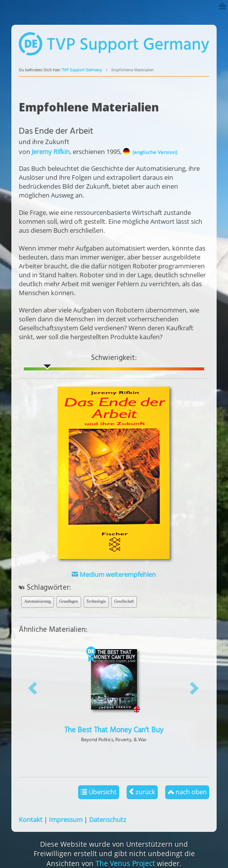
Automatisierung (38, 601)
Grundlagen (69, 601)
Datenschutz (108, 819)
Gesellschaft (124, 601)
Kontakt (31, 819)
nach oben (187, 792)
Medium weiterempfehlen (114, 574)
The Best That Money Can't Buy (114, 730)
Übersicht (99, 792)
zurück (142, 792)
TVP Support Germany (82, 70)
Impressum (66, 819)
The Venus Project (125, 863)
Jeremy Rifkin (51, 152)
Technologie (96, 601)
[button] (33, 688)
